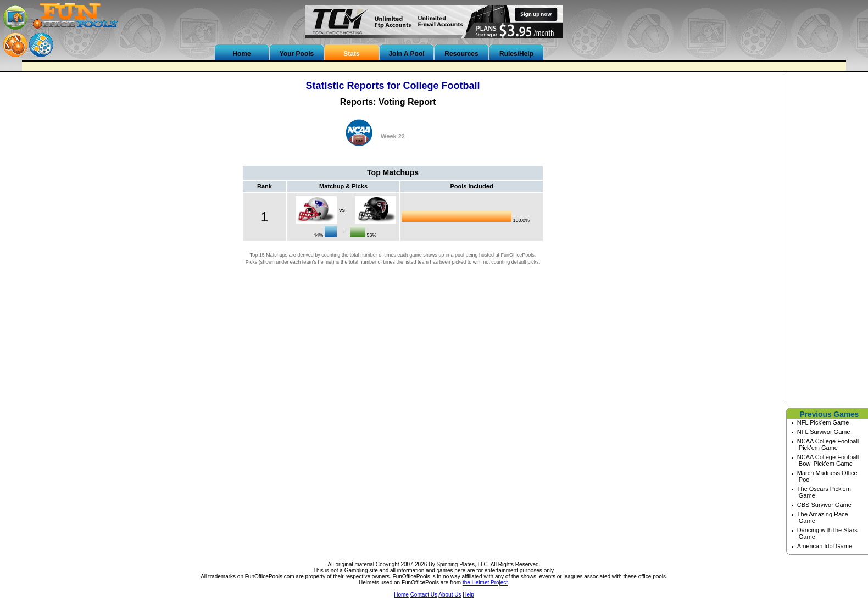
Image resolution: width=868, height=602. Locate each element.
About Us (450, 595)
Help (468, 595)
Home (401, 595)
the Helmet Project (485, 583)
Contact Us (424, 595)
